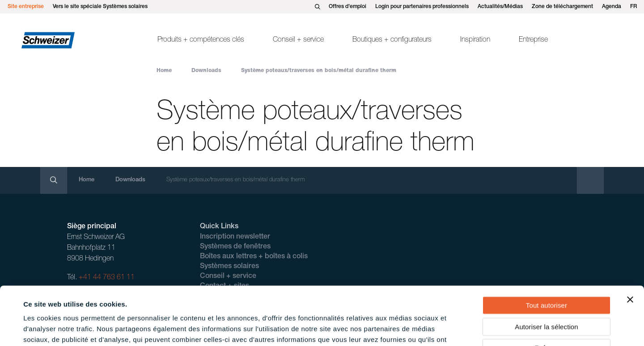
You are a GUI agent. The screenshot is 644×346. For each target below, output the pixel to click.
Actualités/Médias (500, 7)
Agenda (612, 7)
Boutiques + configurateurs (392, 40)
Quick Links (219, 227)
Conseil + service (298, 40)
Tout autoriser (547, 247)
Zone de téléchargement (562, 7)
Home (164, 71)
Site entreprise (26, 7)
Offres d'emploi (347, 7)
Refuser (546, 289)
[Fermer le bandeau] (630, 241)
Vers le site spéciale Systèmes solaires (100, 7)
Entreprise (533, 40)
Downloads (206, 71)
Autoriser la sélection (546, 268)
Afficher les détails (399, 328)
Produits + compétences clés (201, 40)
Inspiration (475, 40)
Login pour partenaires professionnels (422, 7)
